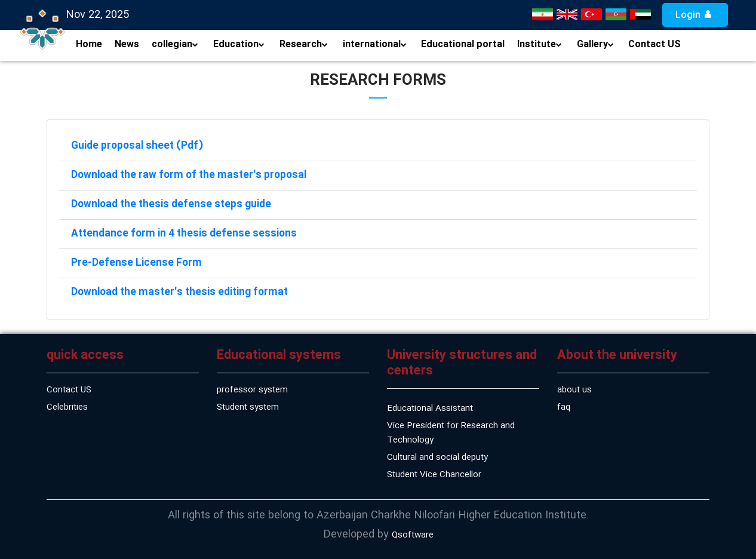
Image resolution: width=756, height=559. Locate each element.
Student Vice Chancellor (434, 475)
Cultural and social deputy (437, 457)
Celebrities (67, 407)
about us (574, 390)
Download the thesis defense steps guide (171, 205)
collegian (175, 44)
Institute (540, 44)
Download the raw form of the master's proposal (189, 175)
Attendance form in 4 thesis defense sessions (184, 234)
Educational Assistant (430, 408)
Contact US (654, 44)
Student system (248, 407)
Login (695, 15)
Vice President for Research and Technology (451, 433)
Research (304, 44)
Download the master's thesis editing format (179, 292)
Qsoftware (413, 535)
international (375, 44)
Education (239, 44)
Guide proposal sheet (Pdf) (137, 146)
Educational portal (463, 44)
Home (89, 44)
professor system (252, 390)
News (127, 44)
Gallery (595, 44)
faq (564, 407)
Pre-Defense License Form (136, 263)
